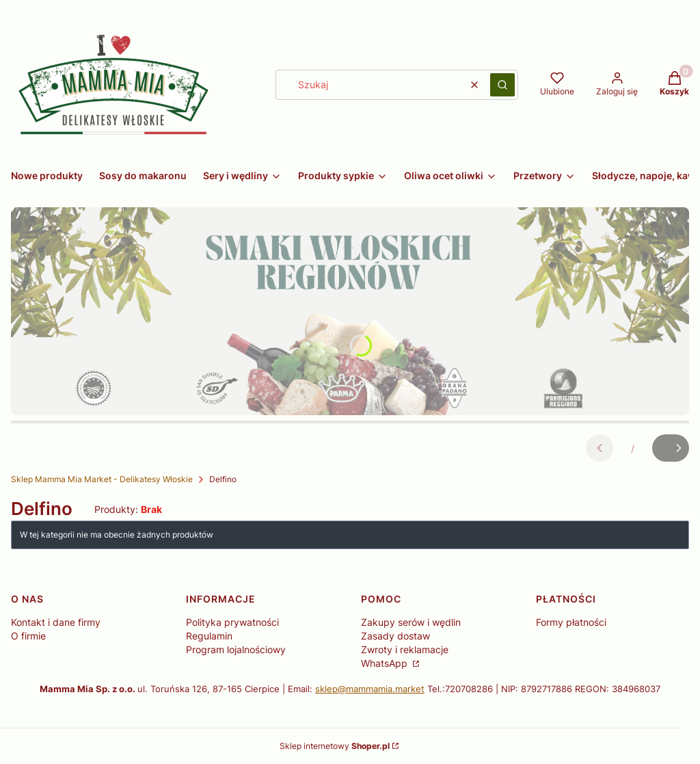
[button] (502, 85)
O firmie (28, 636)
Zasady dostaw (395, 636)
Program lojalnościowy (236, 649)
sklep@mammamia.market (370, 689)
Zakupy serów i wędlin (411, 622)
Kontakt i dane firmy (56, 622)
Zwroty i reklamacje (405, 649)
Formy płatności (571, 622)
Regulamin (209, 636)
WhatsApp (386, 663)
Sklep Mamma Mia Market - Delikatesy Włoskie (102, 479)
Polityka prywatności (232, 622)
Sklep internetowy (335, 746)
